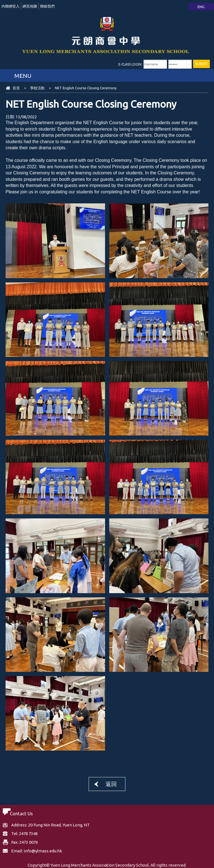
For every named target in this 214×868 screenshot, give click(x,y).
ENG (201, 7)
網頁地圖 (30, 6)
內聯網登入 (10, 6)
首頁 (16, 88)
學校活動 (37, 88)
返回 (111, 784)
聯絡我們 (47, 6)
